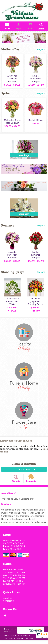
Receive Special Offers (24, 465)
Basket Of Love (36, 122)
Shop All (42, 50)
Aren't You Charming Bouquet (12, 80)
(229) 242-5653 (17, 550)
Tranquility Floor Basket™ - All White (12, 303)
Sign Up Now (24, 471)
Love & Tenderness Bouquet (36, 80)
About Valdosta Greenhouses (16, 442)
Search (38, 29)
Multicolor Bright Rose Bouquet (12, 123)
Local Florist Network (15, 643)
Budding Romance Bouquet (36, 255)
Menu (10, 28)
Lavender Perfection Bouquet (12, 256)
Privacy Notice (25, 640)
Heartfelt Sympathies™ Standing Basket (36, 303)
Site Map (30, 643)
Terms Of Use (10, 640)
